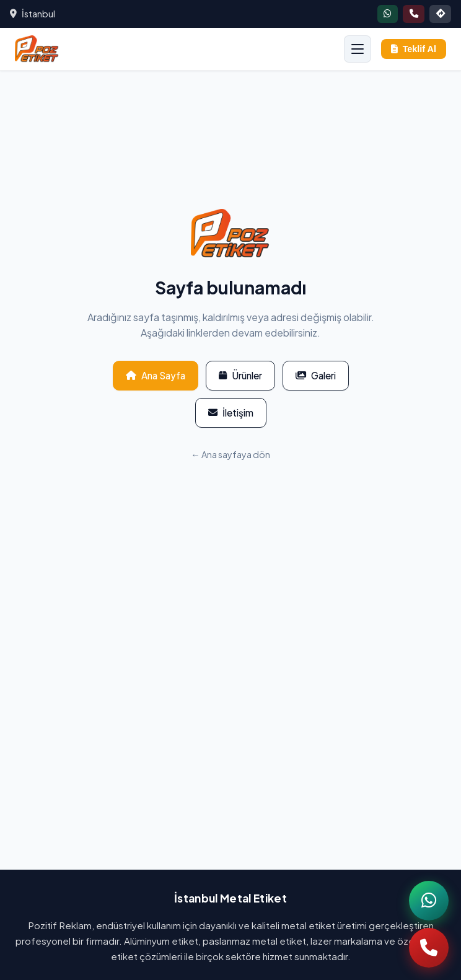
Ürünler (240, 375)
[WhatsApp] (429, 901)
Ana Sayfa (156, 375)
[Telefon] (429, 948)
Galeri (316, 375)
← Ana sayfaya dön (230, 454)
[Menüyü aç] (358, 49)
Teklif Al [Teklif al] (414, 49)
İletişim (231, 413)
